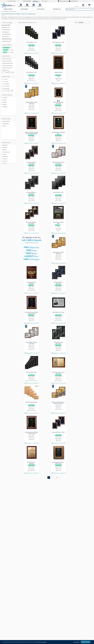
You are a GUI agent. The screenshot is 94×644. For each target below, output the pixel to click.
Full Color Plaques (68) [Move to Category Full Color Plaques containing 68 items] (6, 34)
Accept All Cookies (86, 642)
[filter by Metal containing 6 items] (2, 102)
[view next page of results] (59, 272)
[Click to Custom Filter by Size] (12, 91)
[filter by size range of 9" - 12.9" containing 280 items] (2, 84)
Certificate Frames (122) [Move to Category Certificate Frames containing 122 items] (7, 41)
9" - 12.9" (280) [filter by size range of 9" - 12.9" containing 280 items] (6, 84)
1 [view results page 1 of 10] (49, 272)
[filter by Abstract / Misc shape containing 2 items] (2, 121)
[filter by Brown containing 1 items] (2, 154)
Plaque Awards (24, 9)
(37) (7, 48)
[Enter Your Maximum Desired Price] (9, 72)
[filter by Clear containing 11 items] (2, 163)
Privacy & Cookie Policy (42, 642)
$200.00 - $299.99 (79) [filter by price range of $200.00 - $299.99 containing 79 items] (8, 68)
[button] (5, 1)
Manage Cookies (77, 642)
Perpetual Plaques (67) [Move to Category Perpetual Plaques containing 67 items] (6, 30)
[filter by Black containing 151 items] (2, 147)
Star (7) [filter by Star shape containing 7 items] (4, 126)
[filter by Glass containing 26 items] (2, 100)
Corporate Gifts (57, 9)
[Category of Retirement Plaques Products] (47, 16)
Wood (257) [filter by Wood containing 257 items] (5, 107)
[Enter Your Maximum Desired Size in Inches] (8, 91)
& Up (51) (8, 50)
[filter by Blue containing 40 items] (2, 150)
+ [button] (2, 22)
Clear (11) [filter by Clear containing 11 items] (5, 163)
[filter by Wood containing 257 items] (2, 107)
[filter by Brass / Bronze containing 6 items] (2, 152)
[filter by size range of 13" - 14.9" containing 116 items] (2, 86)
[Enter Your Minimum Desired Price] (4, 72)
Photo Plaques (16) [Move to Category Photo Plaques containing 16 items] (6, 32)
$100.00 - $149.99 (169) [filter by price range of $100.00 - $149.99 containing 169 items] (8, 63)
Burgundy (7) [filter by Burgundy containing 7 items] (5, 157)
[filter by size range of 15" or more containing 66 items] (2, 88)
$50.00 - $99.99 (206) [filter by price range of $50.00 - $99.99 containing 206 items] (7, 61)
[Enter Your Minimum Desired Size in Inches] (4, 91)
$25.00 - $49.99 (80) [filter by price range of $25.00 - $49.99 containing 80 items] (7, 59)
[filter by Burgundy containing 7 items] (2, 156)
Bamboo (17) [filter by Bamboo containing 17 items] (5, 145)
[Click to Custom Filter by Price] (13, 72)
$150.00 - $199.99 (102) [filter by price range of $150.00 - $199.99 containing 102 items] (8, 66)
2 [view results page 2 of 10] (51, 272)
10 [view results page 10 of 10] (57, 272)
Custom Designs (41, 9)
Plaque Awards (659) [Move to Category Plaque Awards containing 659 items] (5, 27)
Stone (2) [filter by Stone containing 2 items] (5, 104)
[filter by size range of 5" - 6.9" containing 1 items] (2, 79)
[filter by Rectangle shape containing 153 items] (2, 124)
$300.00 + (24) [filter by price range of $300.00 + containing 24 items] (6, 70)
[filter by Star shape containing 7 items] (2, 126)
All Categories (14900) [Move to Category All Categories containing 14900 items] (6, 25)
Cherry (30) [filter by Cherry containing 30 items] (5, 159)
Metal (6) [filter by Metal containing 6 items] (5, 102)
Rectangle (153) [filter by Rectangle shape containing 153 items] (6, 124)
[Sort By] (84, 22)
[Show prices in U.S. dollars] (76, 5)
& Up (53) (8, 52)
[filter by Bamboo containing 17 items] (2, 145)
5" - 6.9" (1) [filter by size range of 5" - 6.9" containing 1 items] (5, 79)
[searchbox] (79, 9)
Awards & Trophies (8, 9)
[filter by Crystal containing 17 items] (2, 98)
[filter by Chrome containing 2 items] (2, 161)
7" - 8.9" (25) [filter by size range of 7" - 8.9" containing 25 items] (5, 82)
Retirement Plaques (28, 23)
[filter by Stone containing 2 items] (2, 104)
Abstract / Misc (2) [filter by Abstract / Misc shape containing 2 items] (6, 121)
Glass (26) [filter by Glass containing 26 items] (5, 100)
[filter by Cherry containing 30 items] (2, 159)
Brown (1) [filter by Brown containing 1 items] (5, 154)
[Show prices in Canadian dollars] (78, 5)
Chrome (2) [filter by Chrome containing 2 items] (5, 161)
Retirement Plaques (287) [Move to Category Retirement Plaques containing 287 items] (7, 39)
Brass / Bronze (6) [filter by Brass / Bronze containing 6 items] (6, 152)
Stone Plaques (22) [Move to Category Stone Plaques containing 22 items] (6, 37)
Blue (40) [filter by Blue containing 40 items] (5, 150)
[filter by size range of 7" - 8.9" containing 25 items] (2, 82)
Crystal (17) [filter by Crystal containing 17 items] (5, 98)
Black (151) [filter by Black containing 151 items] (5, 147)
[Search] (92, 9)
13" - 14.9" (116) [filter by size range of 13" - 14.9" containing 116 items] (6, 86)
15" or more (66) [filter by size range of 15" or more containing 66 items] (6, 88)
